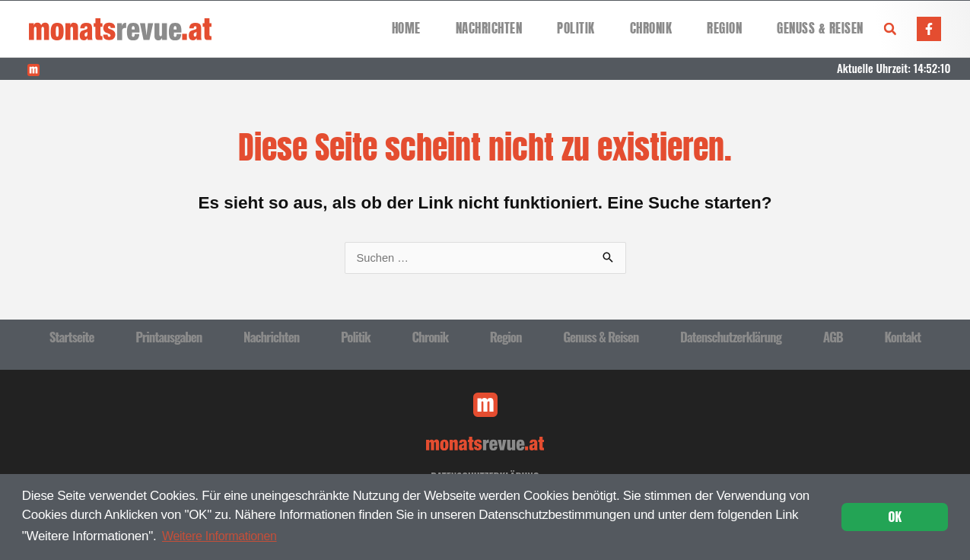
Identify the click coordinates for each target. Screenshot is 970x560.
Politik (576, 29)
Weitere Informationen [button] (223, 535)
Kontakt (902, 337)
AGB (833, 337)
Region (724, 29)
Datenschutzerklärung (731, 337)
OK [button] (895, 516)
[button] (890, 29)
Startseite (72, 337)
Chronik (651, 29)
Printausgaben (169, 337)
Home (406, 29)
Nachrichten (489, 29)
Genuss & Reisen (820, 29)
